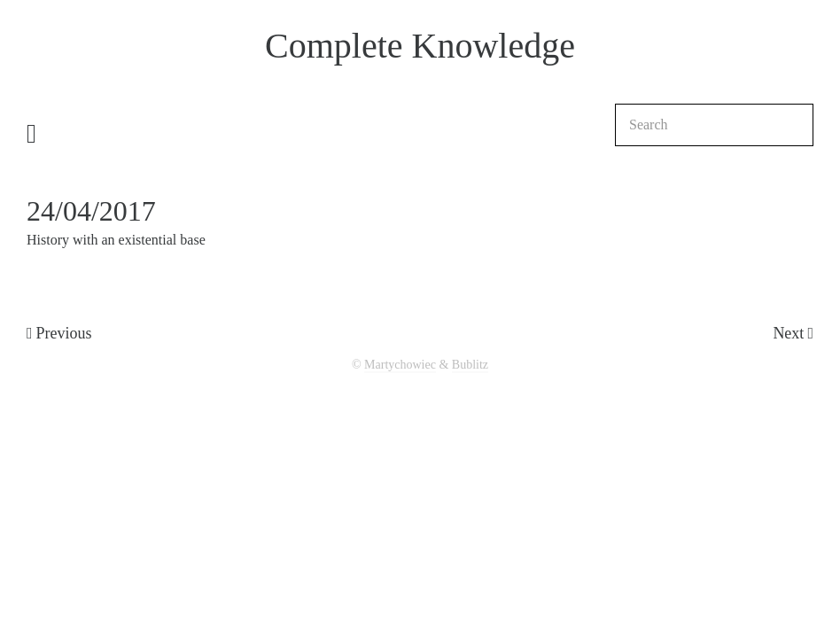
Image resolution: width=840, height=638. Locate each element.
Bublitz (470, 365)
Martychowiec (400, 365)
